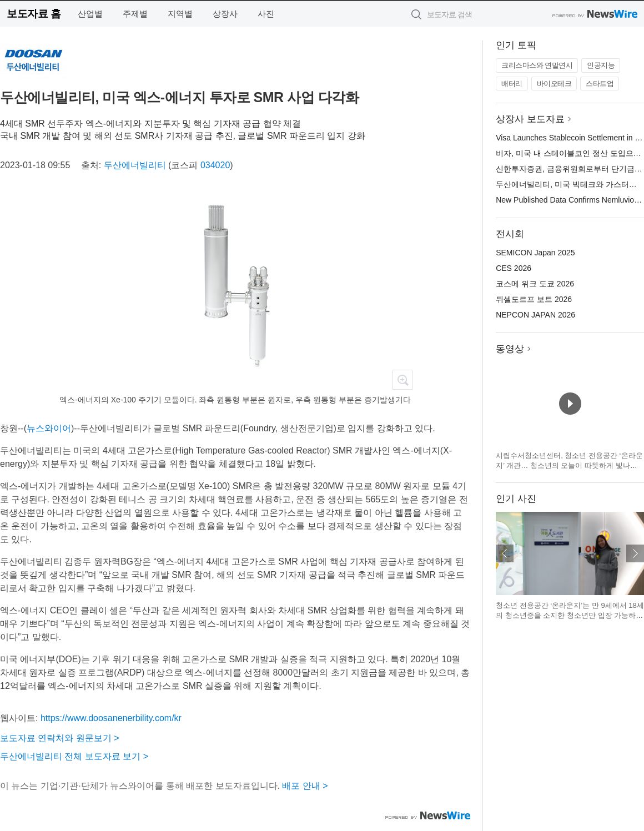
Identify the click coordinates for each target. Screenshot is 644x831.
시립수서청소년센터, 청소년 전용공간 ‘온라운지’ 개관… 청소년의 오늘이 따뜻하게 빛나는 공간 (569, 465)
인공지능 (601, 65)
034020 (215, 165)
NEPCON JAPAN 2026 (535, 315)
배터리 (512, 84)
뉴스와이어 (49, 428)
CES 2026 (514, 268)
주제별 (135, 14)
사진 (266, 14)
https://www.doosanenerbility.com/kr (111, 718)
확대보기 (402, 380)
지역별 (180, 14)
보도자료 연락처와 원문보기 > (60, 738)
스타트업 (600, 84)
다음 (635, 553)
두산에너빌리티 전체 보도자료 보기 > (74, 756)
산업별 (90, 14)
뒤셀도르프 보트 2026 (534, 299)
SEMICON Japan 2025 (535, 253)
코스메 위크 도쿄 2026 (535, 284)
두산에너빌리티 (135, 165)
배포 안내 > (305, 786)
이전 (505, 553)
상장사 (225, 14)
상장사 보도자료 (530, 119)
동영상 (510, 349)
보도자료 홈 (34, 14)
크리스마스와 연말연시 (537, 65)
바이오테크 (554, 84)
